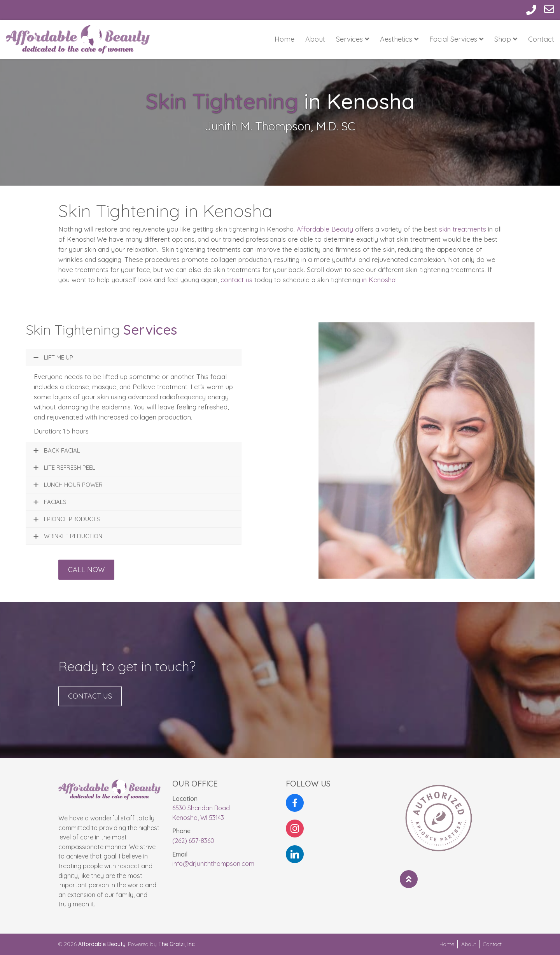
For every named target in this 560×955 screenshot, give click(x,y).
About (315, 39)
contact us (236, 280)
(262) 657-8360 (193, 841)
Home (284, 39)
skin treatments (463, 229)
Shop (506, 39)
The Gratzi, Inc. (177, 944)
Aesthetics (399, 39)
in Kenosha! (379, 280)
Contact (541, 39)
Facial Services (456, 39)
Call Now (86, 577)
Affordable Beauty (325, 229)
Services (353, 39)
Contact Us (90, 703)
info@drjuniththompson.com (213, 864)
